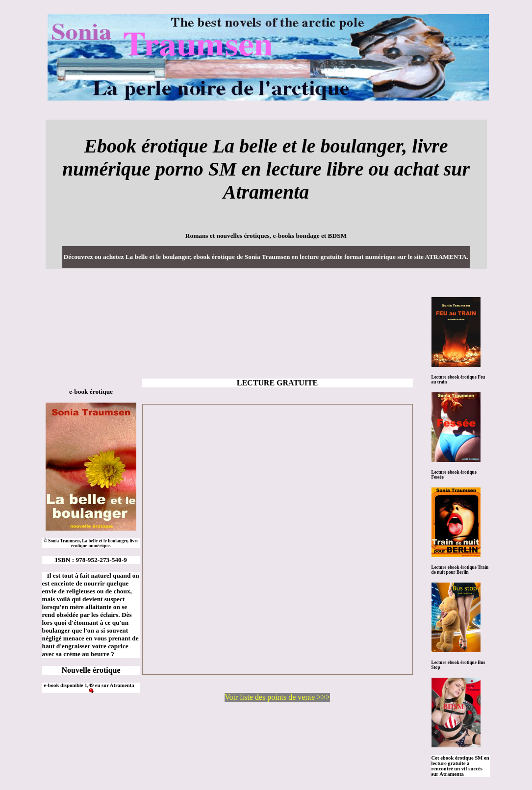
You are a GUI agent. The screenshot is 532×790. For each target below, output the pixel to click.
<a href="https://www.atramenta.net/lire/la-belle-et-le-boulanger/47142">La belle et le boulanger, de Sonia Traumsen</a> (278, 539)
